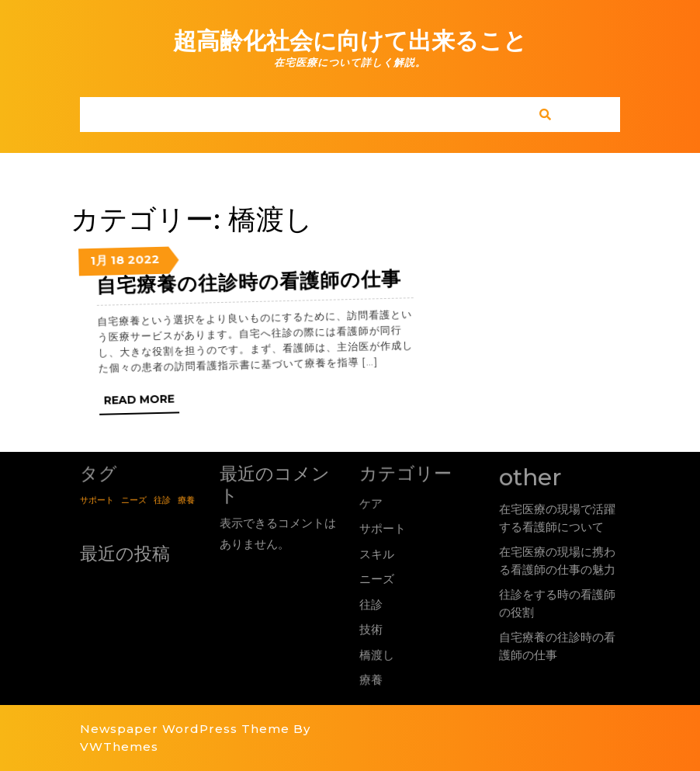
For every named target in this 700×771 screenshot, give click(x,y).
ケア (370, 502)
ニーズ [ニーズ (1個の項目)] (133, 499)
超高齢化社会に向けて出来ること (350, 41)
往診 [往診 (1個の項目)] (163, 499)
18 (121, 280)
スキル (376, 554)
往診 (371, 604)
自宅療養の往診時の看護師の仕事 (255, 282)
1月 (103, 283)
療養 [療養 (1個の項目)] (187, 499)
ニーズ (377, 580)
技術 (372, 629)
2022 (147, 276)
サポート (382, 528)
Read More (166, 413)
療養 (372, 677)
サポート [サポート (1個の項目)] (96, 499)
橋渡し (377, 653)
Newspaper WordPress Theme (185, 729)
